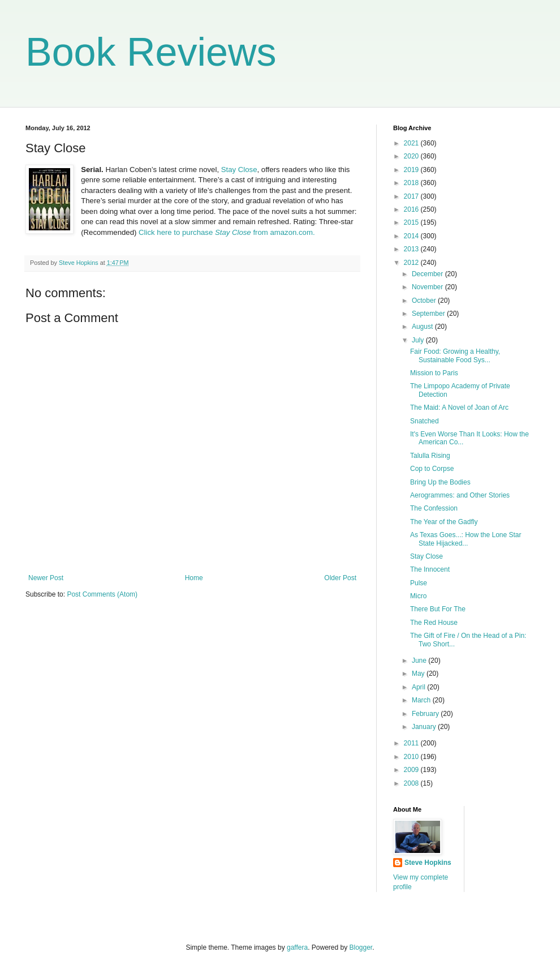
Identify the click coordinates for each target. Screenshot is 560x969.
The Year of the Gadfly (444, 522)
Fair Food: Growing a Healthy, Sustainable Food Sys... (455, 355)
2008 (412, 783)
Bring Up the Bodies (440, 482)
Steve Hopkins (428, 863)
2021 (412, 143)
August (423, 327)
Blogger (361, 947)
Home (194, 578)
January (425, 727)
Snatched (425, 421)
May (419, 674)
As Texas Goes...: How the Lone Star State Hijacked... (466, 539)
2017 (412, 196)
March (422, 700)
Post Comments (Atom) (102, 594)
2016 (412, 209)
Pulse (419, 583)
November (428, 287)
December (428, 274)
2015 (412, 222)
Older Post (340, 578)
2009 (412, 770)
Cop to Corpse (432, 469)
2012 (412, 263)
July (419, 340)
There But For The (438, 609)
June (420, 661)
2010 (412, 757)
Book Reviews (151, 52)
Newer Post (46, 578)
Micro (418, 596)
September (429, 314)
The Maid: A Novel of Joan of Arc (459, 408)
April (419, 687)
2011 (412, 743)
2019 (412, 170)
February (426, 714)
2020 (412, 156)
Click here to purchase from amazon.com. (227, 232)
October (425, 301)
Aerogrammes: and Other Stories (460, 495)
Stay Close (239, 170)
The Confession (434, 508)
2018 (412, 183)
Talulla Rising (430, 456)
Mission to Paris (434, 373)
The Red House (434, 623)
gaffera (297, 947)
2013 (412, 249)
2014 (412, 236)
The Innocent (430, 569)
